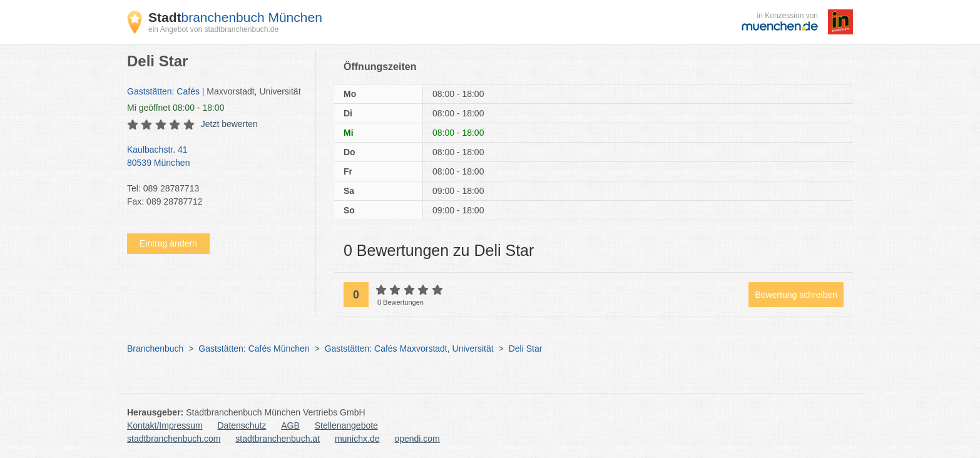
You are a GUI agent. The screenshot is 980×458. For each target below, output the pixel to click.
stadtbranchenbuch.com (174, 439)
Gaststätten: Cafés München (254, 349)
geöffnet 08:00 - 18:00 (176, 108)
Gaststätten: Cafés (163, 91)
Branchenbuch (155, 349)
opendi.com (417, 439)
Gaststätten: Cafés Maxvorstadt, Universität (409, 349)
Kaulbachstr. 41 (215, 157)
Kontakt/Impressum (165, 425)
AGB (290, 425)
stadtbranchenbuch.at (278, 439)
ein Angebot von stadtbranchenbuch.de (213, 29)
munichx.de (357, 439)
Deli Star (526, 349)
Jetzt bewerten (229, 124)
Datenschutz (242, 425)
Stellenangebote (346, 425)
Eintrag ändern (168, 243)
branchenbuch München (235, 17)
